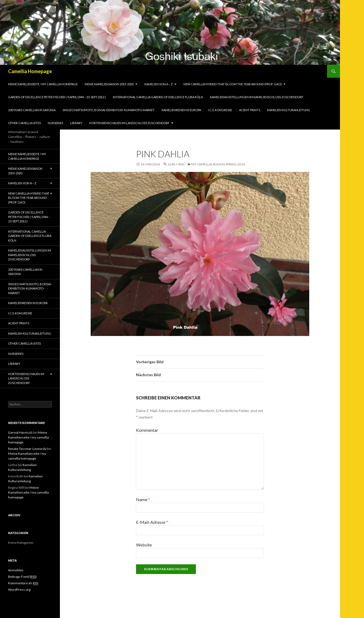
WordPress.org (19, 590)
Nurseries (55, 123)
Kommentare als (23, 583)
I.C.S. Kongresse (220, 110)
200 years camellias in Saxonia (32, 110)
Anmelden (16, 570)
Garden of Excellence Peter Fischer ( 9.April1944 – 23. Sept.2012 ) (57, 97)
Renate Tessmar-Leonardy (27, 449)
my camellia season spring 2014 (218, 164)
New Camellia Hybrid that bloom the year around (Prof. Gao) (233, 84)
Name (143, 499)
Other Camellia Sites (24, 123)
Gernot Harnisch (20, 432)
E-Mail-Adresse (152, 522)
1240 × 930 (176, 164)
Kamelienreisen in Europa (181, 110)
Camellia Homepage (30, 71)
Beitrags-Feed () (22, 577)
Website (144, 545)
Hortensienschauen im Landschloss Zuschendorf (129, 123)
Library (76, 123)
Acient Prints (250, 110)
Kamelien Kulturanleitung (289, 110)
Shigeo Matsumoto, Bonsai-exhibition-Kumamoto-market (109, 110)
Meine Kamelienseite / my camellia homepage (43, 84)
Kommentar (147, 430)
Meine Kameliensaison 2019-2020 (109, 84)
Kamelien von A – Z (159, 84)
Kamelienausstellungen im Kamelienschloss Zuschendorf (257, 97)
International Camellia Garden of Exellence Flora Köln (158, 97)
